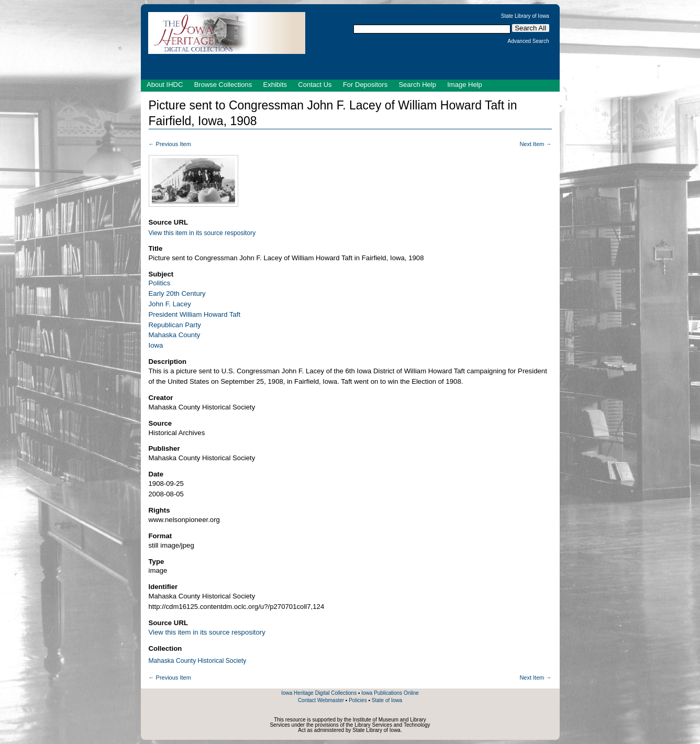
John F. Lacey (170, 304)
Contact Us (315, 85)
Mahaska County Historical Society (198, 661)
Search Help (417, 85)
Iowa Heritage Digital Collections (319, 693)
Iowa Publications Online (390, 693)
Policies (358, 700)
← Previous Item (170, 144)
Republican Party (175, 325)
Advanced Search (529, 41)
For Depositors (365, 85)
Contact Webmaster (321, 700)
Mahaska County (175, 335)
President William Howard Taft (195, 314)
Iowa (156, 345)
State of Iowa (387, 700)
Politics (160, 283)
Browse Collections (223, 85)
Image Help (464, 85)
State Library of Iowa (525, 16)
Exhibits (275, 85)
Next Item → (535, 144)
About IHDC (165, 85)
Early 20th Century (177, 293)
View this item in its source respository (202, 233)
